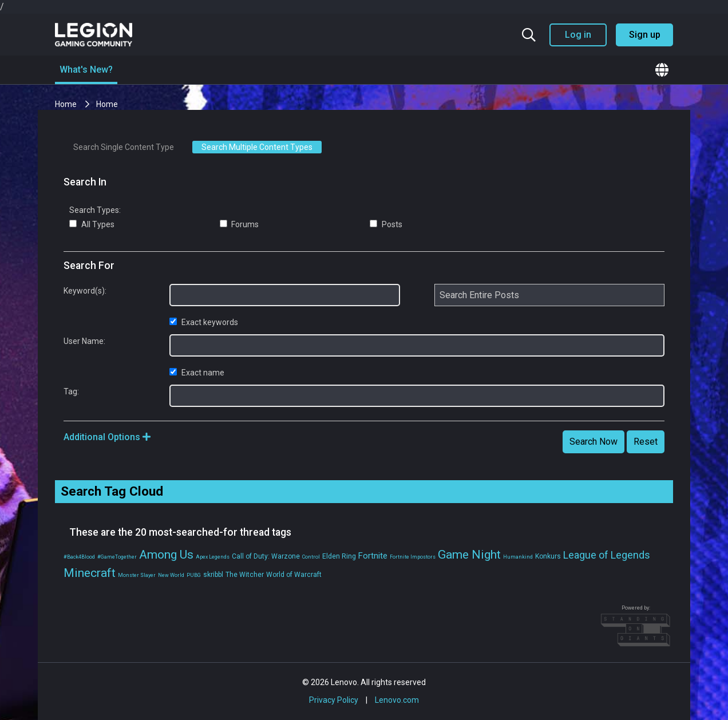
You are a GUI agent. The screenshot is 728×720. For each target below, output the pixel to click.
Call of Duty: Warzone (266, 556)
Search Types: (95, 210)
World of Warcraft (294, 575)
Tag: (71, 391)
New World (171, 575)
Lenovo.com (397, 700)
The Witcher (245, 575)
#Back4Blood (79, 557)
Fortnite (373, 556)
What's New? (86, 70)
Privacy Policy (334, 700)
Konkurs (548, 556)
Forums (240, 224)
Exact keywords (204, 322)
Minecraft (90, 573)
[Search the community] (529, 35)
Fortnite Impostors (413, 557)
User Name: (84, 341)
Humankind (518, 557)
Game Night (469, 555)
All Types (92, 224)
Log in (578, 35)
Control (311, 557)
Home (67, 104)
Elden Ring (339, 556)
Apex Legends (213, 557)
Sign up (645, 35)
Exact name (197, 373)
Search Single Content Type (124, 147)
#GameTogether (117, 557)
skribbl (213, 575)
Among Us (166, 555)
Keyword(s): (85, 291)
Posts (386, 224)
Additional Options (107, 437)
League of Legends (607, 555)
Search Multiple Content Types (257, 147)
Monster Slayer (137, 575)
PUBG (194, 575)
